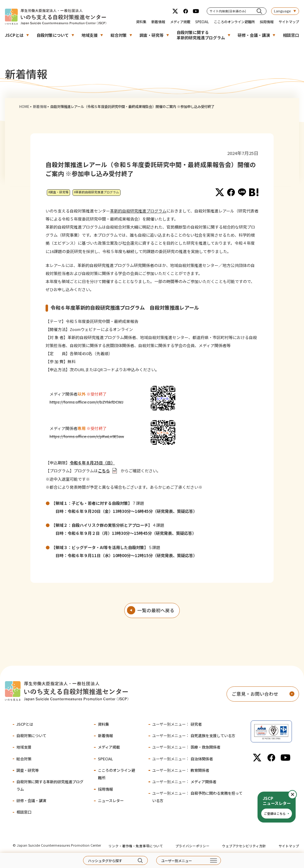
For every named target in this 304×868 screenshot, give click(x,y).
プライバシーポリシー (192, 846)
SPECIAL (202, 22)
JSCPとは (14, 35)
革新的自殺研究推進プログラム (138, 211)
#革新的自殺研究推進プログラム (97, 192)
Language (282, 11)
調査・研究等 (152, 35)
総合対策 (119, 35)
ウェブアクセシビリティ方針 (244, 846)
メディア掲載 (180, 22)
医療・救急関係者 (186, 747)
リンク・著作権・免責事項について (136, 846)
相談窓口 (291, 35)
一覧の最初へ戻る (156, 610)
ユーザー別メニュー (176, 861)
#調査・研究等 (58, 192)
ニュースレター (111, 801)
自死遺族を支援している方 (194, 736)
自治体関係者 (183, 759)
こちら (104, 471)
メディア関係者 (184, 782)
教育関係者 (181, 770)
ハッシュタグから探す (105, 861)
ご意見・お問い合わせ (255, 694)
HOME (24, 106)
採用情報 (267, 22)
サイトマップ (289, 22)
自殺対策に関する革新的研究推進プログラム (201, 35)
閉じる (297, 795)
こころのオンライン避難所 (234, 22)
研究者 (177, 724)
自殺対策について (53, 35)
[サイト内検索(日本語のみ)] (259, 11)
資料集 (141, 22)
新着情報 (158, 22)
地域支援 (90, 35)
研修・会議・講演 (254, 35)
